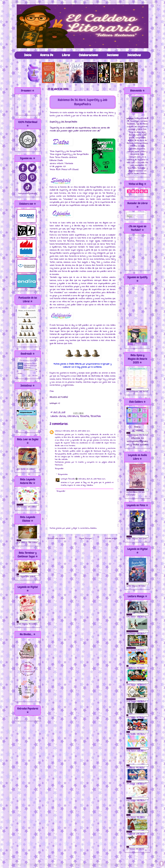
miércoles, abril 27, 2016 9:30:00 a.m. (92, 479)
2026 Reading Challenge (28, 361)
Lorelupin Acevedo (68, 479)
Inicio (28, 55)
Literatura (73, 416)
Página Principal (85, 539)
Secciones (113, 55)
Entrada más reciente (57, 539)
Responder (59, 469)
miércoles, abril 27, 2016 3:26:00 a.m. (76, 431)
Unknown (58, 431)
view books (35, 376)
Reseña (84, 416)
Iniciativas (134, 55)
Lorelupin (27, 364)
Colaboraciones (88, 55)
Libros (66, 55)
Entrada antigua (111, 539)
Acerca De (47, 55)
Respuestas (63, 474)
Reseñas (96, 416)
